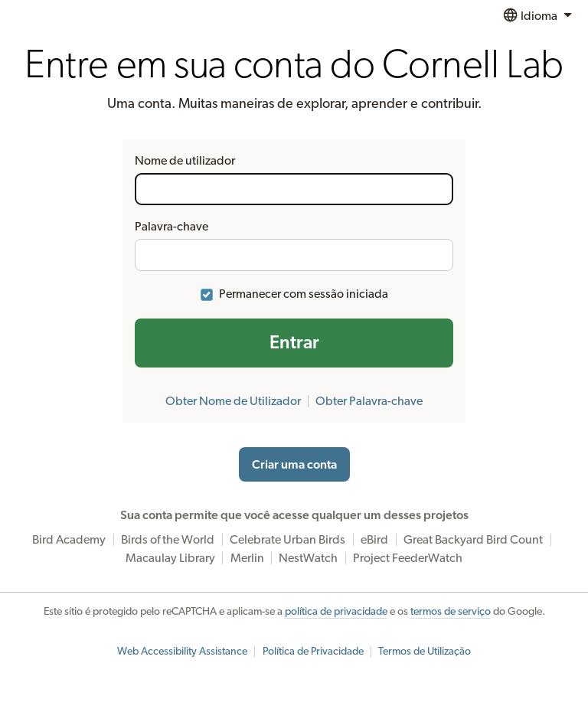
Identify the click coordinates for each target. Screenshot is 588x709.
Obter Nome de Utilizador (233, 401)
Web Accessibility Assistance (182, 652)
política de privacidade (336, 612)
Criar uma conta (294, 465)
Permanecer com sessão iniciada (304, 294)
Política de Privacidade (313, 652)
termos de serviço (451, 612)
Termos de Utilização (425, 652)
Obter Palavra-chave (369, 401)
